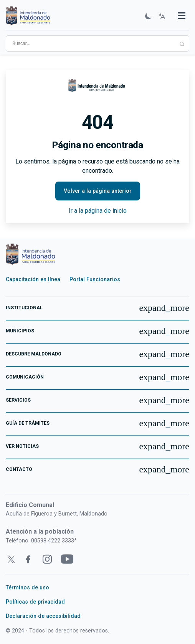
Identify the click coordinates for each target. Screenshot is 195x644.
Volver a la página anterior (98, 191)
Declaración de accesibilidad (43, 616)
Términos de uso (27, 587)
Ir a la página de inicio (98, 211)
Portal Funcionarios (95, 279)
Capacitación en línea (33, 279)
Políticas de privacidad (35, 602)
